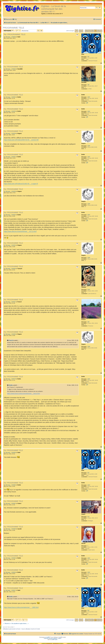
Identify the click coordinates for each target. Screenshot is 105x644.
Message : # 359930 (10, 69)
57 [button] (89, 31)
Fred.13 (83, 319)
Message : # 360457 (10, 302)
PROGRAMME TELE (13, 28)
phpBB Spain (54, 640)
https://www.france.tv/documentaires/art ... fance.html (23, 393)
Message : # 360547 (10, 590)
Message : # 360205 (10, 111)
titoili (83, 54)
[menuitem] (15, 19)
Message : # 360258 (10, 134)
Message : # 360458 (10, 334)
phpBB (48, 637)
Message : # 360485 (10, 453)
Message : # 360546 (10, 572)
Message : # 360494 (10, 558)
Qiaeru (60, 638)
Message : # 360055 (10, 97)
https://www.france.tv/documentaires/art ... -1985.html (21, 607)
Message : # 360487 (10, 504)
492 (88, 322)
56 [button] (86, 31)
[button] (76, 31)
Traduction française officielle (50, 638)
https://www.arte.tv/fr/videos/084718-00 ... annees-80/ (21, 140)
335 (88, 85)
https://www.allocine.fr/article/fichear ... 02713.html (20, 231)
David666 (84, 82)
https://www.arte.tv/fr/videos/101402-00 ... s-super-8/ (21, 184)
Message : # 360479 (10, 379)
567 (88, 57)
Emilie (83, 95)
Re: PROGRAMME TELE (15, 34)
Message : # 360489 (10, 529)
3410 (89, 290)
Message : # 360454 (10, 215)
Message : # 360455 (10, 245)
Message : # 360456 (10, 269)
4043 (89, 97)
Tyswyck (84, 287)
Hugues (83, 143)
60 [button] (98, 31)
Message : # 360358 (10, 191)
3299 (89, 146)
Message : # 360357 (10, 157)
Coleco (83, 514)
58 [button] (92, 31)
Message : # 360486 (10, 485)
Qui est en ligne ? (9, 627)
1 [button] (82, 31)
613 (88, 517)
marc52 (83, 543)
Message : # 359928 (10, 37)
